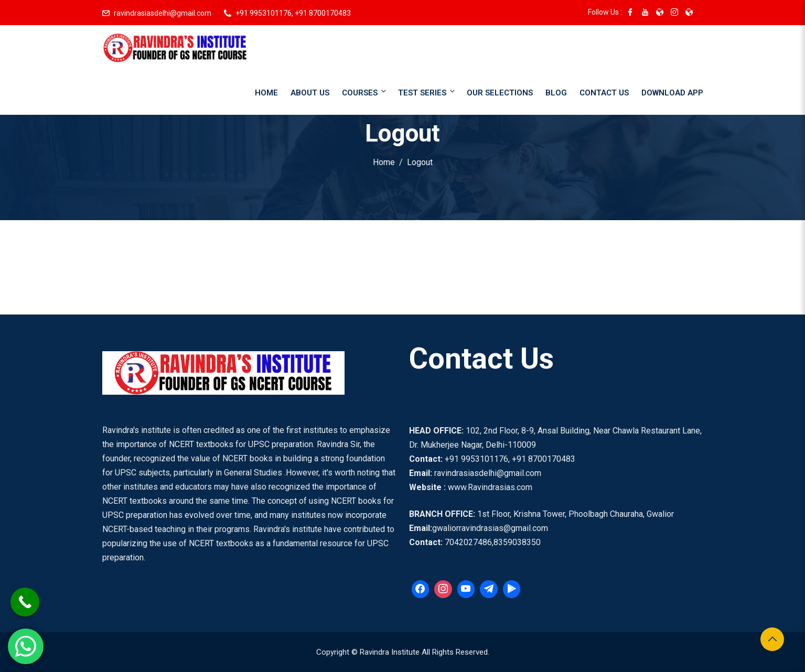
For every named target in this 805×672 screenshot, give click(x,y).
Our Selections (500, 93)
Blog (556, 93)
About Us (310, 93)
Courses (365, 92)
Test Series (427, 92)
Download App (672, 93)
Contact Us (604, 93)
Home (266, 93)
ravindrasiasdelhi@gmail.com (163, 13)
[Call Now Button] (25, 602)
